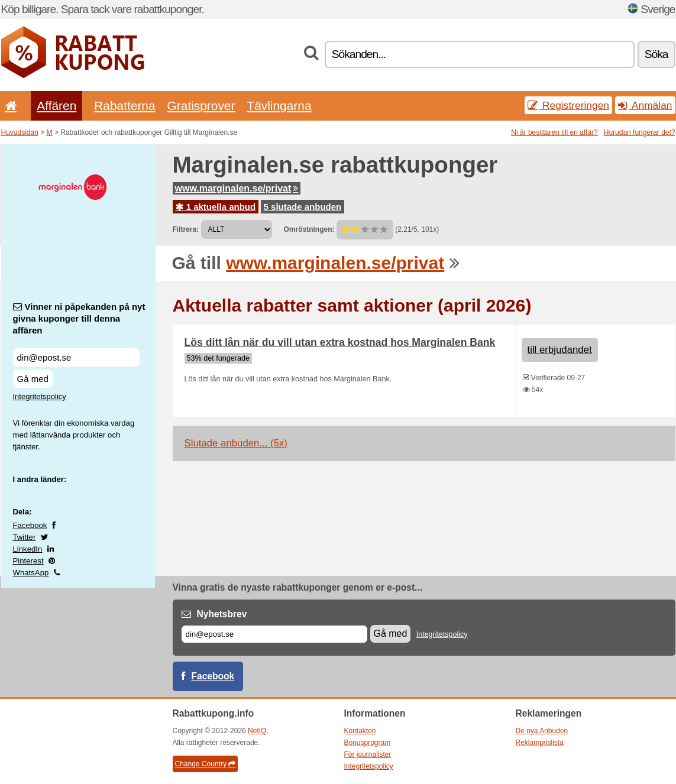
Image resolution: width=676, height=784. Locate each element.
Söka (656, 54)
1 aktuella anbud (216, 207)
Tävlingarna (279, 106)
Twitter (25, 537)
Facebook (30, 525)
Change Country (205, 764)
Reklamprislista (540, 743)
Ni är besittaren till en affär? (554, 132)
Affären (56, 106)
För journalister (368, 754)
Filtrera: (186, 229)
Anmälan (645, 105)
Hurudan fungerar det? (640, 132)
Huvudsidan (20, 132)
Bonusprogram (368, 743)
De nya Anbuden (542, 731)
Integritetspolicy (40, 396)
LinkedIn (28, 549)
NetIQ (257, 731)
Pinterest (28, 561)
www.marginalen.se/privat (237, 188)
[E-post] (274, 634)
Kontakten (360, 731)
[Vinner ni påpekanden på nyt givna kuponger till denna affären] (76, 357)
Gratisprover (201, 106)
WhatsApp (31, 573)
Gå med (33, 379)
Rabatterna (124, 106)
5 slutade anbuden (303, 207)
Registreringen (568, 105)
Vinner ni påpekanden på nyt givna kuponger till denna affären (79, 318)
